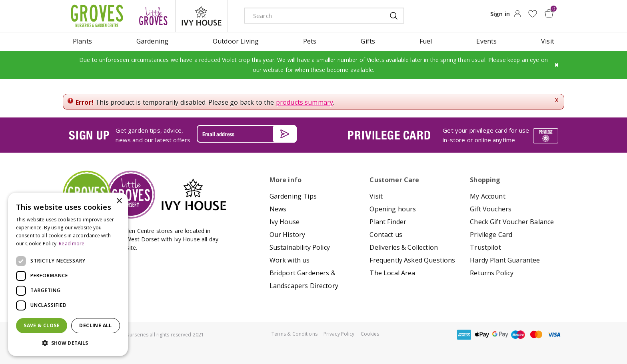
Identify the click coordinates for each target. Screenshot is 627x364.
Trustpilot (485, 247)
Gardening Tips (293, 196)
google (500, 335)
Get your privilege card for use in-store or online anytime (486, 135)
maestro (518, 335)
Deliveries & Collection (404, 247)
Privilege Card (491, 235)
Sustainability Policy (300, 247)
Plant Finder (388, 222)
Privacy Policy (339, 334)
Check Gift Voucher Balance (512, 222)
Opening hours (393, 209)
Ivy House (285, 222)
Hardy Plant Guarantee (505, 260)
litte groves (153, 16)
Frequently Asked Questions (412, 260)
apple (482, 335)
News (278, 209)
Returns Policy (492, 273)
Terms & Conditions (295, 334)
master (536, 335)
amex (464, 335)
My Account (488, 196)
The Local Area (392, 273)
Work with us (290, 260)
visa (554, 335)
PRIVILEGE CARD (389, 135)
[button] (68, 343)
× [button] (119, 201)
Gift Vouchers (491, 209)
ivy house (202, 16)
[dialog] (68, 274)
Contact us (386, 235)
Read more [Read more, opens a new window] (72, 244)
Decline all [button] (95, 325)
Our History (288, 235)
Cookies (370, 334)
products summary (305, 102)
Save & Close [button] (42, 325)
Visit (376, 196)
